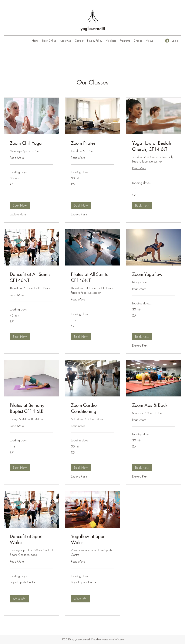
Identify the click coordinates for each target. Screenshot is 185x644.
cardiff (93, 29)
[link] (31, 143)
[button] (20, 205)
